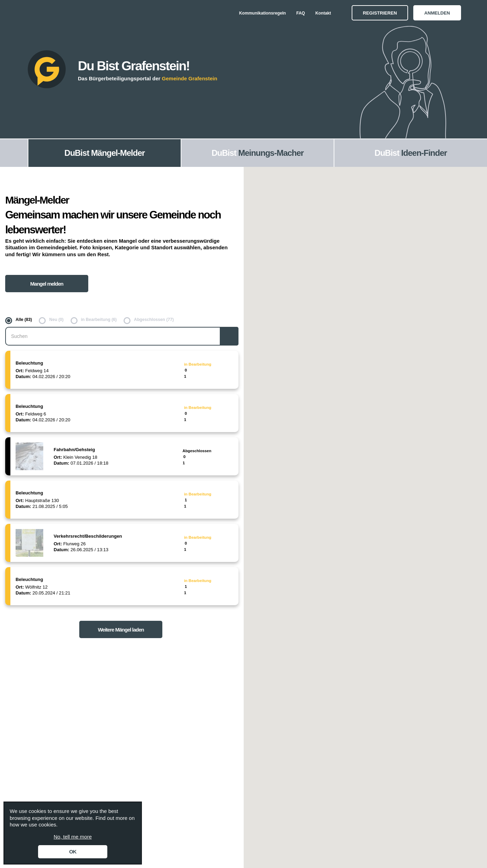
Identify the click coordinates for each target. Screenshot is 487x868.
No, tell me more (73, 837)
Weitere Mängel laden (121, 630)
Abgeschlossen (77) (154, 320)
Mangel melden (47, 284)
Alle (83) (24, 320)
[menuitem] (14, 153)
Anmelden (437, 13)
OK (73, 852)
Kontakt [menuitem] (323, 13)
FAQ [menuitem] (301, 13)
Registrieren (380, 13)
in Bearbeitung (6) (99, 320)
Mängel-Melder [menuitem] (118, 153)
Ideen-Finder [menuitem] (424, 153)
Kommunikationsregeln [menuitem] (263, 13)
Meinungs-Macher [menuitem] (271, 153)
